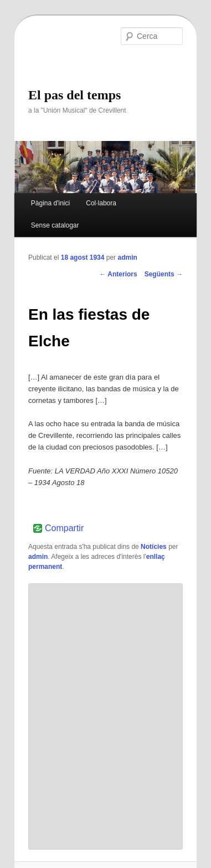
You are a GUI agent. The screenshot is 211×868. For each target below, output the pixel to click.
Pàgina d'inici (50, 203)
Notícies (154, 547)
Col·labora (101, 203)
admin (127, 258)
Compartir (64, 528)
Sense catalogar (55, 225)
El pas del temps (74, 95)
